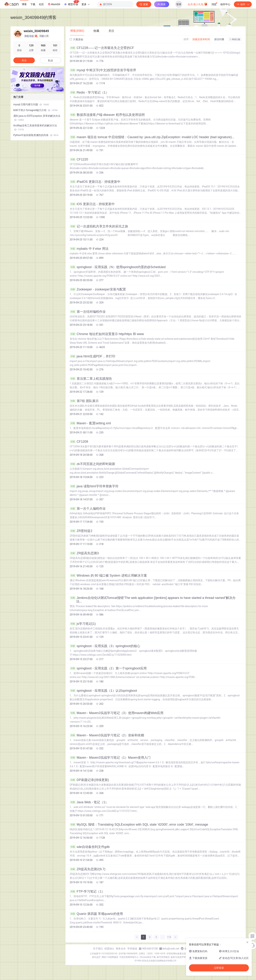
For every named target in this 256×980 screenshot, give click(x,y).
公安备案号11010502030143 (103, 954)
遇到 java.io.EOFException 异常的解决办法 (37, 118)
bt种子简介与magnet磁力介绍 (36, 110)
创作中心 (225, 4)
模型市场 (72, 3)
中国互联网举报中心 (129, 957)
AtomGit (54, 4)
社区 (41, 4)
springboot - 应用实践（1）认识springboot (103, 691)
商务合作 (121, 949)
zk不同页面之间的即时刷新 (92, 464)
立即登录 (219, 968)
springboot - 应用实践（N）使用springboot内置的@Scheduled (118, 267)
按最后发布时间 (201, 39)
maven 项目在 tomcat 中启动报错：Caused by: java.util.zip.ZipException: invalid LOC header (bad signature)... (152, 137)
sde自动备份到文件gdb (90, 847)
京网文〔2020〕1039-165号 (152, 954)
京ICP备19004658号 (128, 954)
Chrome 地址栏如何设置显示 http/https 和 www (107, 334)
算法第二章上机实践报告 (91, 379)
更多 (85, 4)
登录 (179, 4)
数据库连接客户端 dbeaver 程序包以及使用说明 (107, 115)
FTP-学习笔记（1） (87, 891)
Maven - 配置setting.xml (90, 423)
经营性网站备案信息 (176, 954)
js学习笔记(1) (83, 624)
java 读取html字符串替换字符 (94, 486)
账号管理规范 (163, 957)
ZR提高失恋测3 (84, 553)
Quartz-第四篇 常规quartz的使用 (96, 914)
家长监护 (96, 957)
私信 (50, 61)
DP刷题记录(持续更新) (89, 780)
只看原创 (76, 39)
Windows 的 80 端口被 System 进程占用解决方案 (108, 576)
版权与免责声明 (178, 957)
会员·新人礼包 (198, 4)
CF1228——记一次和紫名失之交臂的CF (102, 48)
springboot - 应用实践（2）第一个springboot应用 (108, 668)
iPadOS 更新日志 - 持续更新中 (95, 182)
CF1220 (79, 159)
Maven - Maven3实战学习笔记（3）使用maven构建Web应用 (117, 713)
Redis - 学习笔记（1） (89, 92)
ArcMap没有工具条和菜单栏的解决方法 (35, 127)
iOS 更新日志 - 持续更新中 (92, 204)
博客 (24, 4)
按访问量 (219, 39)
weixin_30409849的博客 (34, 17)
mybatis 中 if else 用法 (89, 249)
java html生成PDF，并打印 (92, 356)
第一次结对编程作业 (88, 312)
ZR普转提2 (81, 531)
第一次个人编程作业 (88, 509)
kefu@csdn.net (171, 949)
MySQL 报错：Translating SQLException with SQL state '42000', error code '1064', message (139, 825)
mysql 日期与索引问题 (31, 104)
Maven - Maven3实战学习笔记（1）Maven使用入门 (110, 758)
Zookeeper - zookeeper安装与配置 (98, 289)
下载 (33, 4)
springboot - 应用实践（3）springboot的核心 (105, 646)
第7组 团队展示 (84, 401)
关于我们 (98, 949)
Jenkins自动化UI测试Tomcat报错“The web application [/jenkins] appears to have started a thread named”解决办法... (153, 600)
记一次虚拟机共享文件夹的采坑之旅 (99, 226)
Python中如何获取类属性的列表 (36, 135)
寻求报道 (132, 949)
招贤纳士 (109, 949)
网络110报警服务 (110, 957)
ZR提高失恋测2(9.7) (88, 869)
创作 (243, 4)
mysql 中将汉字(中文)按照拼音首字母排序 (103, 70)
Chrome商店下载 (148, 957)
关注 (24, 60)
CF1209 (79, 442)
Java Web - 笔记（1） (89, 802)
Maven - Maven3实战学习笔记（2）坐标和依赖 (107, 735)
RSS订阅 (235, 39)
